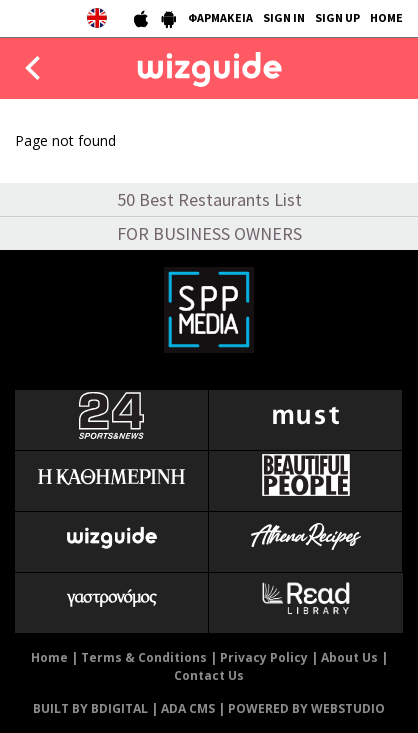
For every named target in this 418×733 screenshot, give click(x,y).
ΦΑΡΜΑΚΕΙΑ (220, 17)
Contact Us (209, 675)
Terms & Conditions (144, 657)
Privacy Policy (264, 657)
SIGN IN (284, 17)
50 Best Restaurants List (209, 199)
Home (49, 657)
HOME (386, 17)
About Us (349, 657)
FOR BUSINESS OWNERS (209, 233)
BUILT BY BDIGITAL (90, 708)
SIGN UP (337, 17)
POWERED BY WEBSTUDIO (306, 708)
